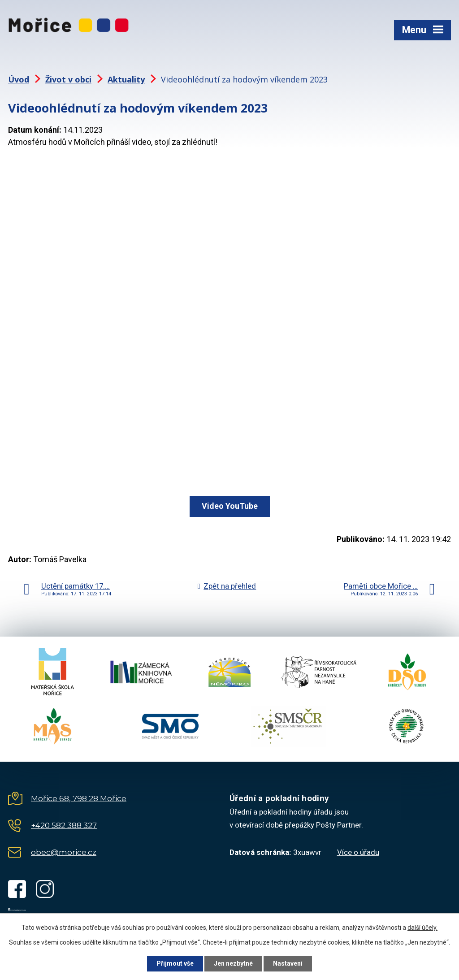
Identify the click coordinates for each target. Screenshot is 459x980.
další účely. (422, 928)
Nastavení (288, 963)
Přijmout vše (175, 963)
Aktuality (126, 79)
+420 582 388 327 (64, 825)
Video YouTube (230, 506)
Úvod (19, 79)
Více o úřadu (358, 852)
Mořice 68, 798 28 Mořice (79, 798)
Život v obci (68, 79)
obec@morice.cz (64, 852)
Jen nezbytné (233, 963)
